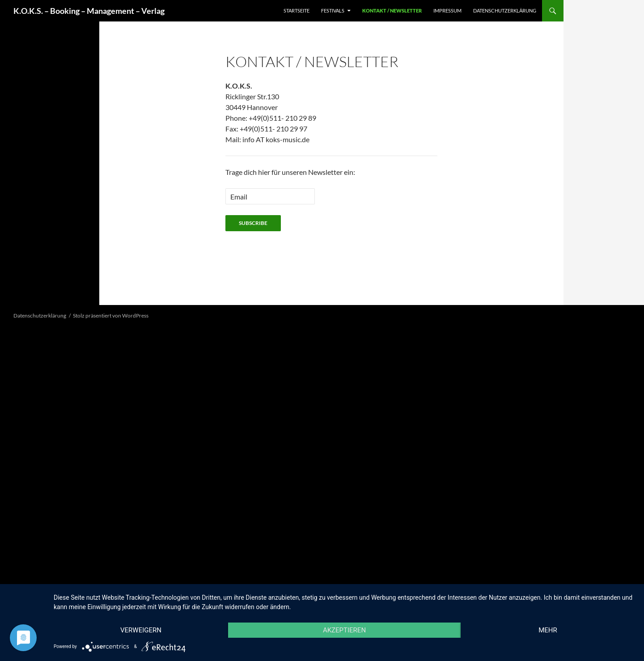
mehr (548, 630)
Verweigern (141, 630)
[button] (10, 295)
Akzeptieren (344, 630)
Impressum (447, 11)
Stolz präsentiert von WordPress (111, 316)
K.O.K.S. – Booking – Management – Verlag (89, 11)
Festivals (333, 11)
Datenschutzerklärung (505, 11)
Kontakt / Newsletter (392, 11)
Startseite (297, 11)
